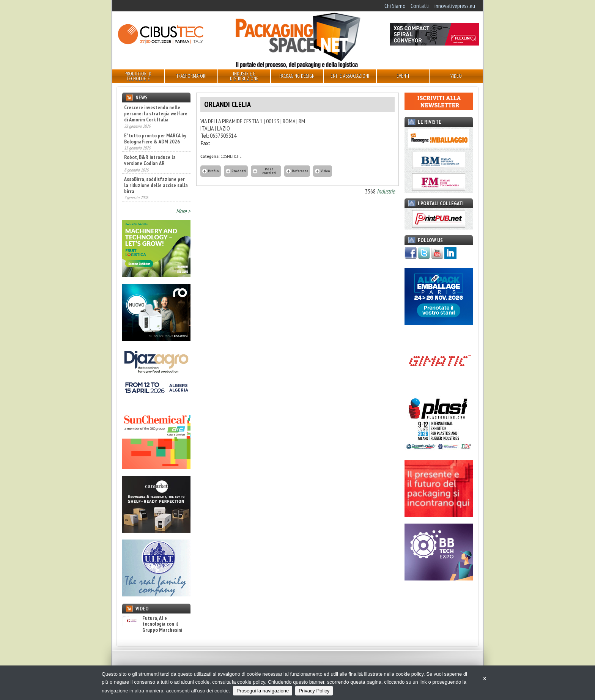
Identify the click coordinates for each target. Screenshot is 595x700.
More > (183, 211)
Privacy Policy (314, 691)
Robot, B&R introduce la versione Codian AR (150, 160)
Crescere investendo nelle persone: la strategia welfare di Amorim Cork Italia (156, 113)
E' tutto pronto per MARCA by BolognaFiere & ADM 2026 (155, 138)
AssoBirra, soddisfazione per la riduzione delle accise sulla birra (156, 185)
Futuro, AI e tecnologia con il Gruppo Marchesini (152, 624)
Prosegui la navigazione (263, 691)
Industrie (386, 191)
